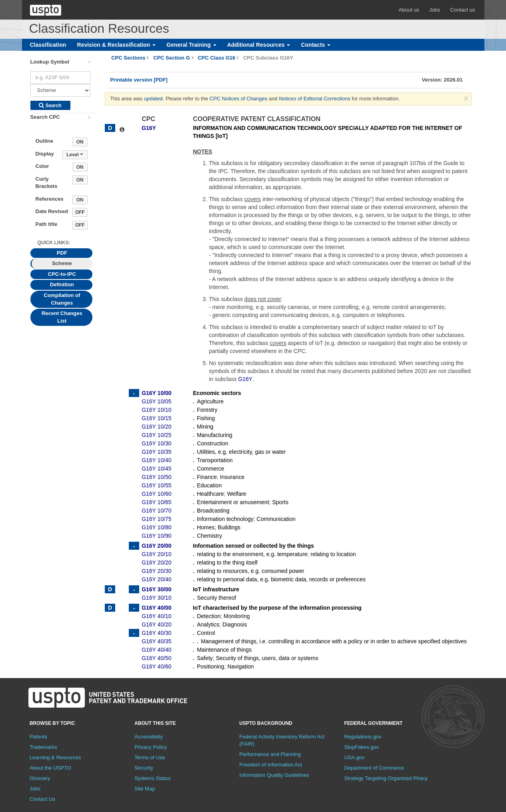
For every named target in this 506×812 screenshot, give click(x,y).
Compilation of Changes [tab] (62, 299)
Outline (45, 141)
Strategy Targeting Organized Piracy (386, 778)
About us (409, 10)
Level (75, 155)
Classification (48, 45)
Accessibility (149, 737)
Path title (47, 224)
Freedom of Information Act (271, 765)
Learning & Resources (55, 757)
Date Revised (52, 211)
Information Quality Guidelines (274, 775)
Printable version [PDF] (139, 80)
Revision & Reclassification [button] (117, 45)
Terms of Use (150, 757)
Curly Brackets (47, 183)
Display (45, 154)
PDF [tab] (62, 253)
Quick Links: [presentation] (54, 243)
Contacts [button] (316, 45)
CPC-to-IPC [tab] (62, 274)
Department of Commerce (374, 768)
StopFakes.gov (361, 747)
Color (42, 166)
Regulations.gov (363, 737)
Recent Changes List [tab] (62, 317)
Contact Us (42, 799)
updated (153, 99)
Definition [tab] (62, 284)
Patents (38, 737)
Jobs (435, 10)
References (50, 199)
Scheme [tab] (62, 263)
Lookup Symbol (50, 62)
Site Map (145, 789)
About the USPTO (50, 768)
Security (144, 768)
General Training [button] (191, 45)
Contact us (462, 10)
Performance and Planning (270, 754)
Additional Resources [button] (259, 45)
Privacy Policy (151, 747)
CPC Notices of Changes (239, 99)
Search (50, 106)
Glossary (40, 778)
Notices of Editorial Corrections (314, 99)
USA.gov (354, 757)
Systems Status (152, 778)
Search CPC (45, 117)
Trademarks (43, 747)
